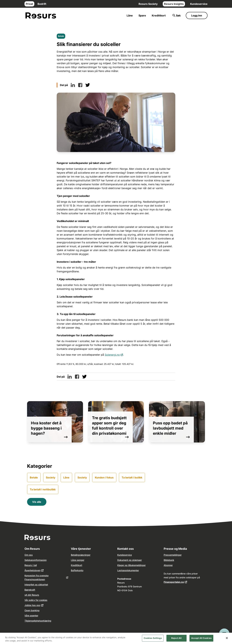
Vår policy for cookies (36, 600)
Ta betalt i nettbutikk (43, 489)
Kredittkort (159, 15)
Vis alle (37, 502)
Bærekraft (30, 590)
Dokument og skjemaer (130, 560)
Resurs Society (148, 4)
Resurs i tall (31, 565)
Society (51, 477)
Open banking (32, 610)
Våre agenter (31, 616)
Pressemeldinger (173, 555)
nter (137, 570)
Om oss (29, 555)
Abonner (168, 565)
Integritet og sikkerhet (36, 585)
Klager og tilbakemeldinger (131, 565)
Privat (29, 4)
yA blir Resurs (32, 595)
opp (124, 570)
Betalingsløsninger (81, 555)
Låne (130, 15)
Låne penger (78, 560)
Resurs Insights (174, 4)
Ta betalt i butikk (132, 477)
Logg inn (197, 15)
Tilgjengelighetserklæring (38, 621)
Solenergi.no (114, 354)
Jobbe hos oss (32, 605)
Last (120, 570)
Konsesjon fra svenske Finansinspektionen (36, 577)
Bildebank (169, 560)
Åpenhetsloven (32, 570)
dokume (130, 570)
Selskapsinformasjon (36, 560)
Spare (142, 15)
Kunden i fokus (104, 477)
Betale (61, 36)
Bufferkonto (77, 570)
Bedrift (42, 4)
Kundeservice (199, 4)
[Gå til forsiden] (41, 16)
